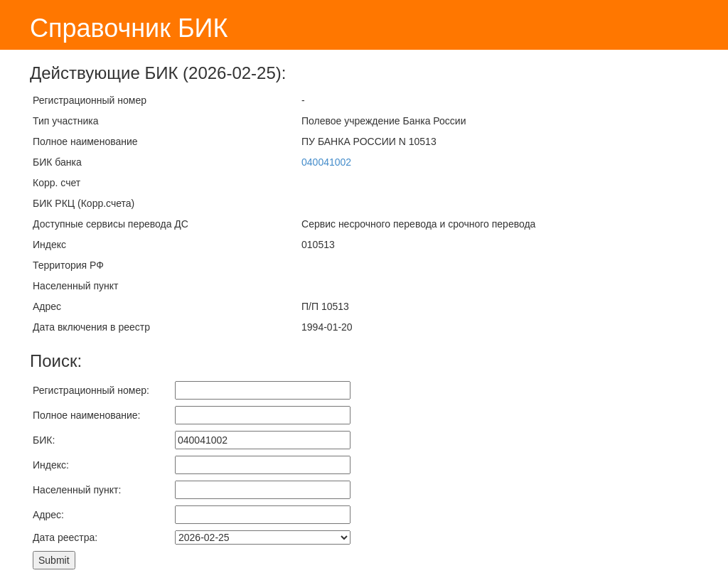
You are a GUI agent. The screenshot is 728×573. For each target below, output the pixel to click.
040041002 (326, 162)
